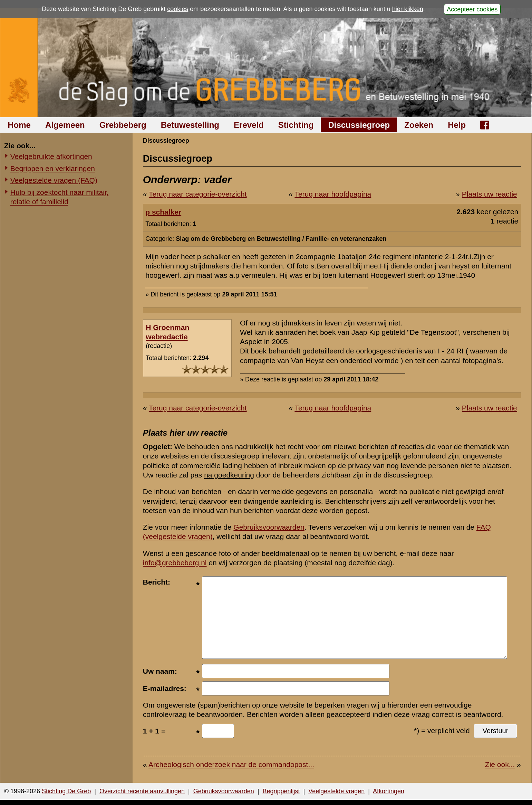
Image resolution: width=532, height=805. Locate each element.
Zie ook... (500, 764)
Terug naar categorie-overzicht (198, 194)
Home (19, 125)
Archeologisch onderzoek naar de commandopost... (231, 764)
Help (457, 125)
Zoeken (419, 125)
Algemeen (65, 125)
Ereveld (249, 125)
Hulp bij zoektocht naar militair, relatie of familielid (60, 197)
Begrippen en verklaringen (53, 168)
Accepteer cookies (472, 9)
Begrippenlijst (281, 791)
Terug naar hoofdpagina (333, 194)
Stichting (296, 125)
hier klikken (408, 9)
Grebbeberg (123, 125)
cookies (178, 9)
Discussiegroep (359, 125)
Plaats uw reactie (490, 194)
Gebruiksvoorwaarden (269, 527)
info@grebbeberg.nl (175, 563)
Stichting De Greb (66, 791)
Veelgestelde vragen (336, 791)
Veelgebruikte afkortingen (51, 156)
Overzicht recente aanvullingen (142, 791)
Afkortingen (389, 791)
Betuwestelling (190, 125)
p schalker (163, 212)
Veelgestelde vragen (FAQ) (54, 180)
